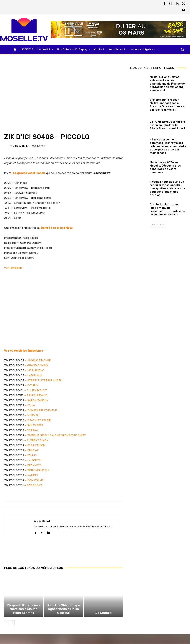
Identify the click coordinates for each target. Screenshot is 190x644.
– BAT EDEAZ (33, 485)
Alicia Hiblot (22, 146)
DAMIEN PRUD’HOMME (42, 410)
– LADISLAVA (33, 375)
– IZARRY (31, 455)
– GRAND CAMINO (36, 365)
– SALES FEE (33, 425)
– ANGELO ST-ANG (37, 360)
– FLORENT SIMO (35, 440)
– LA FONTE (32, 460)
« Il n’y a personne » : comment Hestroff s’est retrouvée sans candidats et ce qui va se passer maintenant (168, 146)
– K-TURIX (31, 385)
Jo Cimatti (103, 617)
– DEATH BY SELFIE (38, 420)
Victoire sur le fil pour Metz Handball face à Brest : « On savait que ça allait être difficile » (167, 105)
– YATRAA (31, 430)
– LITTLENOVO (35, 370)
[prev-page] (6, 627)
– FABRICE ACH (35, 445)
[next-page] (12, 627)
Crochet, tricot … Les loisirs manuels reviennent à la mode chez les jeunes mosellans (168, 209)
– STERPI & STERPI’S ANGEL (43, 380)
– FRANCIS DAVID (36, 395)
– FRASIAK (31, 450)
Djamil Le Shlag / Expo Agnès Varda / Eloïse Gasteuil (63, 613)
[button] (182, 50)
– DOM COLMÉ (34, 480)
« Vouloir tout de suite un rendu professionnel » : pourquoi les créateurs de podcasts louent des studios (167, 188)
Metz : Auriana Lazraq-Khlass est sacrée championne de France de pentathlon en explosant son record (167, 84)
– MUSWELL (33, 415)
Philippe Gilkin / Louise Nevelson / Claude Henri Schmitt (24, 613)
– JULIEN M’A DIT (36, 390)
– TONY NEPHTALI (36, 470)
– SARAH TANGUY (37, 400)
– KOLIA (30, 405)
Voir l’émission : (14, 268)
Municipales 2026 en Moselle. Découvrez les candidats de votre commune (165, 167)
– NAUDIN (31, 475)
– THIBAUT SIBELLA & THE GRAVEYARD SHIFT (55, 435)
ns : (41, 351)
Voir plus (158, 225)
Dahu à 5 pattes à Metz (57, 228)
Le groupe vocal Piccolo (29, 173)
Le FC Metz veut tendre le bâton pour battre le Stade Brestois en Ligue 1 (167, 125)
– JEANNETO (33, 465)
